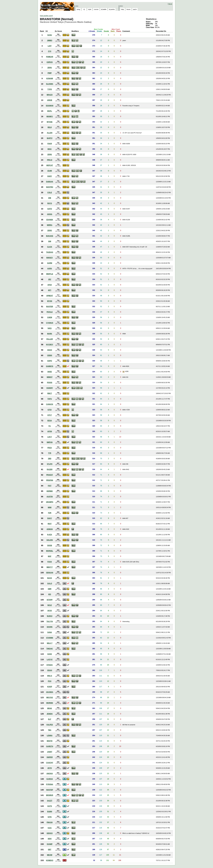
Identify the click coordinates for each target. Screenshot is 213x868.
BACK (50, 578)
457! (50, 290)
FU (50, 426)
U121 (50, 828)
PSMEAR (50, 57)
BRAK (50, 708)
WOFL (50, 111)
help (122, 9)
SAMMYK (50, 366)
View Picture (124, 372)
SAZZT (50, 801)
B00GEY (50, 258)
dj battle (104, 9)
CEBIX (50, 355)
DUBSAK (50, 182)
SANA (50, 632)
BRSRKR (50, 795)
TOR (50, 513)
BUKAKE (50, 236)
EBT (50, 850)
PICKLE (50, 312)
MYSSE (50, 122)
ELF (50, 719)
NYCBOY (50, 345)
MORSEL (50, 551)
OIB (50, 198)
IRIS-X (50, 676)
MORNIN (50, 703)
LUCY (50, 437)
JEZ (50, 279)
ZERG (50, 154)
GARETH (50, 746)
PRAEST (50, 475)
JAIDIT (50, 752)
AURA (50, 269)
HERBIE (50, 491)
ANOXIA (50, 774)
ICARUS (50, 779)
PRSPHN (50, 480)
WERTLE (50, 274)
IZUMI (50, 171)
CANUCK (50, 404)
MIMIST (50, 377)
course (96, 9)
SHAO (50, 350)
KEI (50, 594)
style (90, 9)
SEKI (50, 839)
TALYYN (50, 621)
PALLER (50, 339)
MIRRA (50, 225)
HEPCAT (50, 165)
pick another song (46, 16)
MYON (50, 301)
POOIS (50, 383)
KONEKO (50, 860)
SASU (50, 35)
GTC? (50, 415)
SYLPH (50, 464)
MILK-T (50, 643)
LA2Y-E (50, 659)
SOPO (50, 361)
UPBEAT (50, 296)
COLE (50, 192)
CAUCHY (50, 763)
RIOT (50, 524)
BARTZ (50, 138)
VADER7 (50, 388)
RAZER (50, 469)
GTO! (50, 410)
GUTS (50, 806)
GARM (50, 263)
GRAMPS (50, 502)
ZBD (50, 459)
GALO (50, 583)
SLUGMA (50, 84)
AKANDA (50, 692)
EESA (50, 421)
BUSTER (50, 307)
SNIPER (50, 757)
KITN (50, 817)
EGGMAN (50, 106)
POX (50, 681)
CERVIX (50, 62)
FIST (50, 486)
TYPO (50, 89)
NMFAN (50, 442)
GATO (50, 209)
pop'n (135, 9)
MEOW (50, 855)
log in (170, 4)
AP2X (50, 285)
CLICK (50, 247)
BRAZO (50, 95)
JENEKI (50, 714)
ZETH (50, 768)
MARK (50, 334)
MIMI (50, 507)
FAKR (50, 144)
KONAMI (50, 78)
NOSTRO (50, 187)
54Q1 (50, 328)
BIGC (50, 149)
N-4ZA (50, 535)
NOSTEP (50, 790)
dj (84, 9)
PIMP (50, 73)
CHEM (50, 317)
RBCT (50, 393)
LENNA (50, 736)
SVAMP (50, 844)
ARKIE (50, 100)
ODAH (50, 670)
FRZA (50, 448)
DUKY (50, 518)
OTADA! (50, 665)
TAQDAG (50, 252)
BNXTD (50, 741)
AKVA (50, 611)
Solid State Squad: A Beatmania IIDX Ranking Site (57, 6)
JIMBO (50, 40)
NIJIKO (50, 616)
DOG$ (50, 545)
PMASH (50, 822)
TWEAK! (50, 649)
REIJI (50, 127)
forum (129, 9)
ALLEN (50, 133)
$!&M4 (50, 812)
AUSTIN (50, 497)
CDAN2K (50, 220)
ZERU (50, 68)
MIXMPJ (50, 116)
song (78, 9)
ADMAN (50, 529)
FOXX (50, 562)
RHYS (50, 203)
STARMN (50, 638)
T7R (50, 453)
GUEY (50, 176)
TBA (50, 730)
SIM (50, 241)
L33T (50, 46)
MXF (50, 556)
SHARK (50, 627)
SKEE (50, 372)
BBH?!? (50, 567)
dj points (112, 9)
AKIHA (50, 214)
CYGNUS (50, 323)
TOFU (50, 399)
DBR (50, 589)
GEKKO (50, 833)
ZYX (50, 51)
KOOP (50, 687)
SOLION (50, 540)
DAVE (50, 654)
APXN (50, 431)
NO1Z (50, 605)
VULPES (50, 725)
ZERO (50, 231)
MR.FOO (50, 697)
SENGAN (50, 573)
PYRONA (50, 784)
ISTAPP (50, 600)
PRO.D (50, 160)
